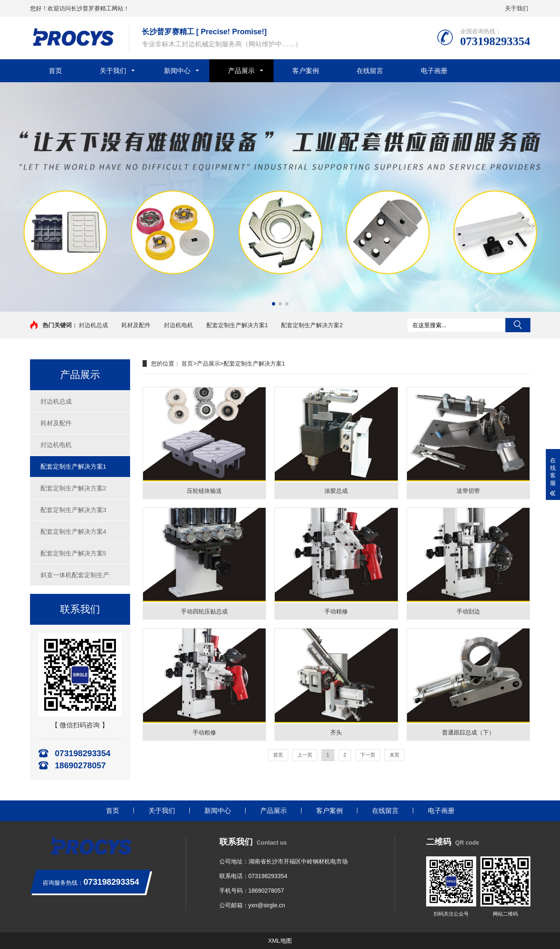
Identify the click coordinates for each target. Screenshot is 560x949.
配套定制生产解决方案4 (73, 531)
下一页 (368, 755)
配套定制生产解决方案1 (237, 325)
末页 (394, 755)
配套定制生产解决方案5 (73, 553)
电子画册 (434, 71)
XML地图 (280, 941)
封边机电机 (178, 325)
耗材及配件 (136, 325)
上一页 (305, 755)
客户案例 (306, 71)
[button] (274, 304)
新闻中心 (177, 71)
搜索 (518, 325)
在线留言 (370, 71)
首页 (55, 71)
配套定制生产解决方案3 (73, 510)
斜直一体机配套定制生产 (75, 575)
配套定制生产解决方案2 (312, 325)
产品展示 (241, 71)
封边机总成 (93, 325)
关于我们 (517, 8)
